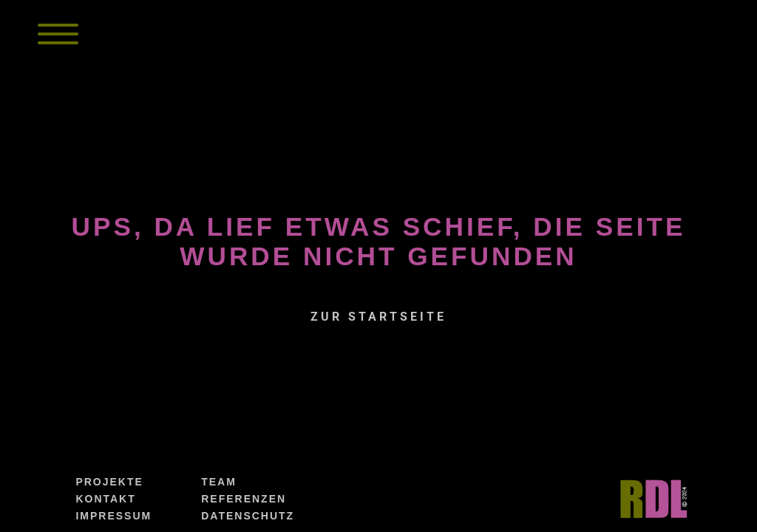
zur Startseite (378, 317)
